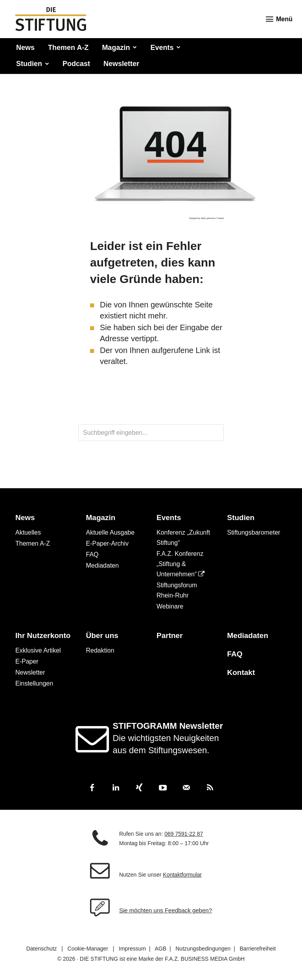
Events (169, 518)
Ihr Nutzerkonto (43, 635)
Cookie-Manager (88, 949)
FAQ (92, 554)
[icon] (95, 747)
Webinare (170, 606)
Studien (241, 518)
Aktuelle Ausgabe (110, 532)
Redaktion (100, 650)
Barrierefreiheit (258, 949)
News (25, 518)
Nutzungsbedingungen (203, 949)
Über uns (102, 635)
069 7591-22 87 (184, 834)
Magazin (101, 518)
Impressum (132, 949)
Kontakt (241, 672)
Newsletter (30, 672)
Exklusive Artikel (38, 650)
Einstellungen (34, 683)
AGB (161, 949)
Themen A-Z (33, 543)
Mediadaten (103, 565)
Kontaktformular (182, 875)
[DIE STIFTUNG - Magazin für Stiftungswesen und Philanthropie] (51, 19)
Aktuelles (28, 532)
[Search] (202, 433)
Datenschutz (42, 949)
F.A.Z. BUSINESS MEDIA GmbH (205, 959)
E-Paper (27, 661)
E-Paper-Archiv (107, 543)
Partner (170, 635)
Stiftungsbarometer (254, 532)
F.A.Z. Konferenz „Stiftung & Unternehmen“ (180, 564)
